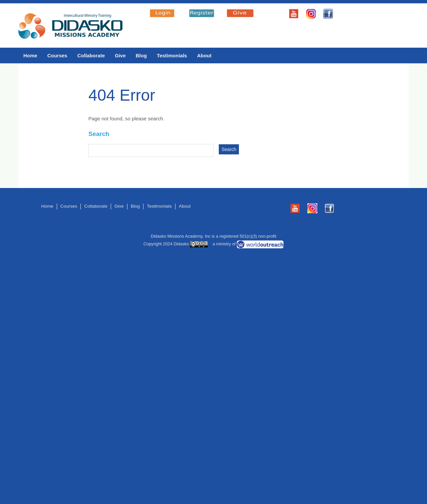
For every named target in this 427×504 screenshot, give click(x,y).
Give (120, 55)
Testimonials (172, 55)
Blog (141, 55)
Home (30, 55)
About (204, 55)
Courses (57, 55)
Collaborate (91, 55)
